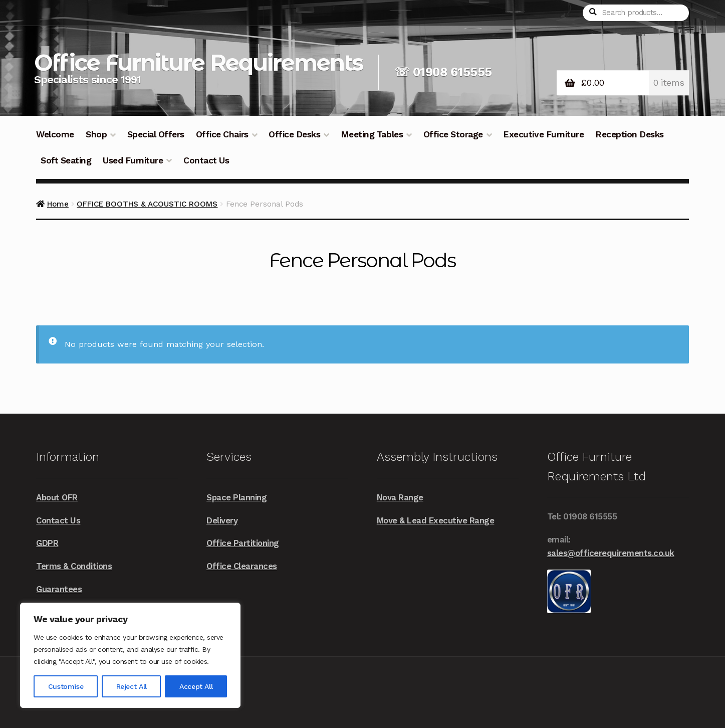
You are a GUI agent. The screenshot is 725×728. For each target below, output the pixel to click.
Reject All (132, 686)
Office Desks (294, 134)
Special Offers (156, 134)
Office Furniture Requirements (198, 62)
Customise (66, 686)
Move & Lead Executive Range (436, 520)
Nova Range (400, 497)
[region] (130, 655)
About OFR (57, 497)
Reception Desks (630, 134)
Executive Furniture (543, 134)
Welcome (55, 134)
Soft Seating (66, 160)
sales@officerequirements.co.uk (611, 553)
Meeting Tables (372, 134)
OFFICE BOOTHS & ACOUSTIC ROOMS (147, 204)
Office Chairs (222, 134)
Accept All (196, 686)
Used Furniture (133, 160)
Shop (96, 134)
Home (58, 204)
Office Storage (453, 134)
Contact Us (206, 160)
